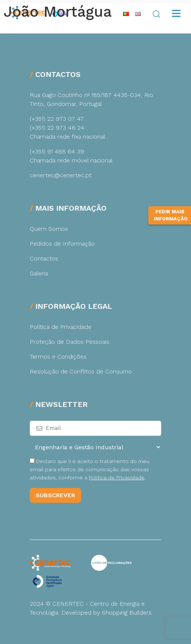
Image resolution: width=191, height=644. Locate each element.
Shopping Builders (127, 613)
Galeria (39, 273)
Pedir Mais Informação (171, 215)
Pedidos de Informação (62, 244)
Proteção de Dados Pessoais (69, 342)
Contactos (44, 258)
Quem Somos (49, 229)
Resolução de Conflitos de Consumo (81, 371)
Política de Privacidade (61, 327)
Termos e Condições (58, 357)
